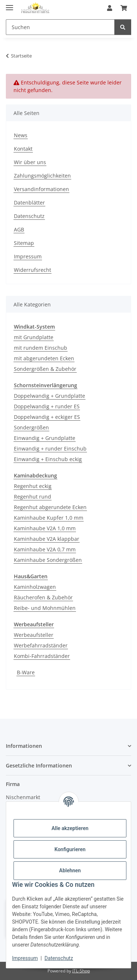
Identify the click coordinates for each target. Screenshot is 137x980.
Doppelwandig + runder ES (47, 406)
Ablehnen (70, 870)
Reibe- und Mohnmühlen (45, 608)
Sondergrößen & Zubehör (45, 369)
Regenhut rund (33, 497)
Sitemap (24, 243)
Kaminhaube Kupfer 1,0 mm (49, 518)
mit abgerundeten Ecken (44, 358)
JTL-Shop (81, 971)
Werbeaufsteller (34, 635)
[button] (110, 8)
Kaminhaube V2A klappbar (47, 539)
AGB (19, 229)
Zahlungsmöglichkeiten (42, 176)
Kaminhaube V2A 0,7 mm (45, 549)
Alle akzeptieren (70, 828)
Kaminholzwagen (35, 587)
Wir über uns (30, 162)
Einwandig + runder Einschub (50, 449)
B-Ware (26, 672)
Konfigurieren (70, 849)
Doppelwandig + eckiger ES (47, 417)
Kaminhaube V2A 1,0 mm (45, 528)
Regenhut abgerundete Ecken (50, 507)
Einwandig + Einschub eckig (48, 459)
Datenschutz (59, 958)
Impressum (25, 958)
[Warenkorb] (124, 8)
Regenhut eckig (33, 486)
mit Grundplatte (34, 337)
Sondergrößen (31, 427)
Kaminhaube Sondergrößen (48, 560)
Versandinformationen (41, 189)
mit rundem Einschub (41, 348)
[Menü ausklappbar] (9, 5)
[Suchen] (60, 27)
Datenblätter (29, 203)
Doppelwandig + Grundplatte (50, 396)
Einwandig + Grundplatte (45, 438)
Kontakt (23, 149)
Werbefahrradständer (41, 645)
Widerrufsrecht (33, 270)
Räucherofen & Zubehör (43, 597)
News (21, 135)
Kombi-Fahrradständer (42, 656)
